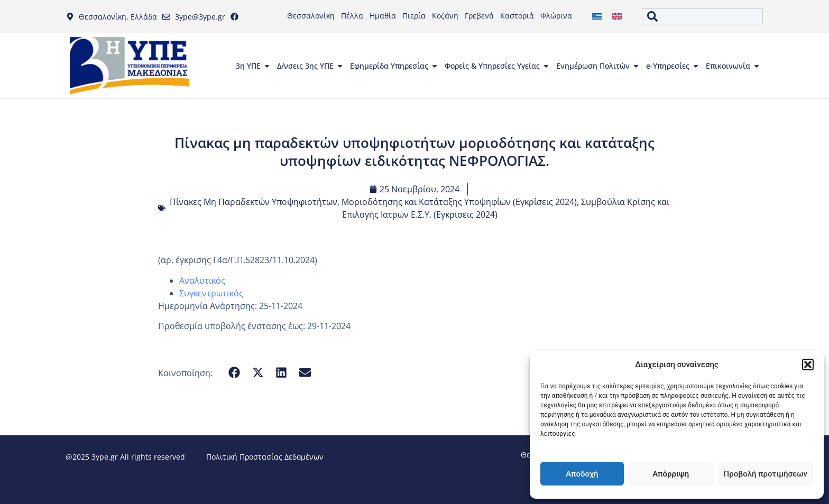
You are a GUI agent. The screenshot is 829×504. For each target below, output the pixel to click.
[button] (808, 365)
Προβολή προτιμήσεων (766, 474)
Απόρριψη (671, 474)
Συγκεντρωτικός (211, 293)
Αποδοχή (582, 474)
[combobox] (702, 16)
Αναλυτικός (202, 281)
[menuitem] (597, 17)
